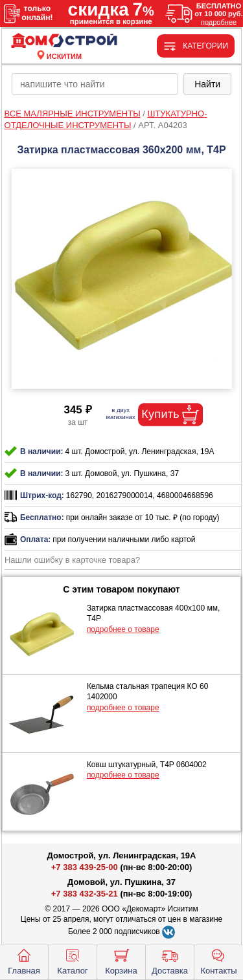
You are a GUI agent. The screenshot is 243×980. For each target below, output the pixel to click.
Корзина (121, 961)
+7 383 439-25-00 (85, 867)
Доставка (170, 961)
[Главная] (64, 41)
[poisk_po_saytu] (95, 84)
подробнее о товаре (123, 629)
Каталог (72, 961)
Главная (24, 961)
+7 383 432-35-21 (85, 894)
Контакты (218, 961)
